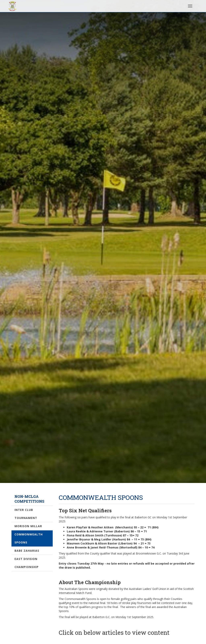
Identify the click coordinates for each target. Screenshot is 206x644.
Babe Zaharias (27, 551)
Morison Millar (28, 526)
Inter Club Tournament (26, 514)
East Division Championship (27, 563)
